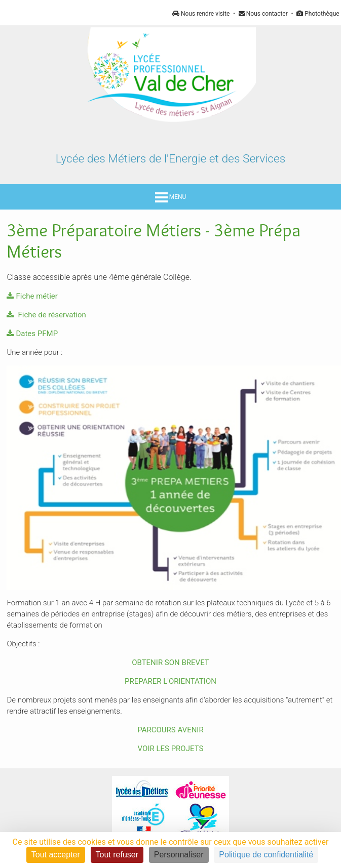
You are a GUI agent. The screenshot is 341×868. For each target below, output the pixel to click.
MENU (171, 197)
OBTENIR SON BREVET (170, 663)
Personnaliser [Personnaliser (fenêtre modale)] (179, 855)
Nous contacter (263, 14)
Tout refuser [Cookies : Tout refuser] (117, 855)
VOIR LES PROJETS (171, 749)
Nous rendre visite (201, 14)
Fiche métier (32, 296)
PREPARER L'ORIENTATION (170, 681)
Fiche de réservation (46, 315)
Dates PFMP (32, 334)
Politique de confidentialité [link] (266, 855)
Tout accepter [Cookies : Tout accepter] (56, 855)
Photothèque (318, 14)
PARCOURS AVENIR (170, 730)
